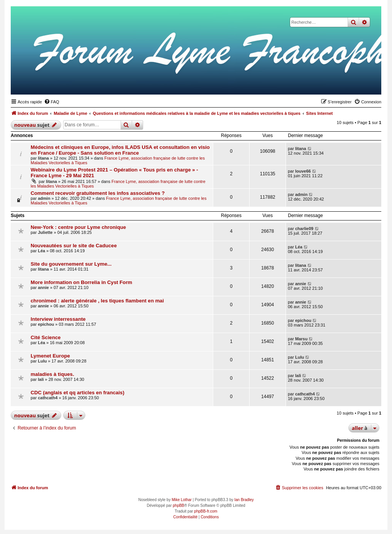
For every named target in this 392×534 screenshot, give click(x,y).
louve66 (303, 171)
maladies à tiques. (52, 374)
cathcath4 (48, 398)
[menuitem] (52, 102)
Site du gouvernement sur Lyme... (71, 264)
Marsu (301, 339)
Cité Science (46, 337)
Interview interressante (58, 319)
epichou (46, 324)
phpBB (178, 505)
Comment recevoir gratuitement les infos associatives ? (98, 193)
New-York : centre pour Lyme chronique (78, 227)
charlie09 (304, 229)
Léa (42, 251)
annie (43, 287)
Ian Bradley (244, 500)
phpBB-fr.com (206, 511)
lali (41, 379)
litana (43, 158)
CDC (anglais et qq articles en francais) (78, 393)
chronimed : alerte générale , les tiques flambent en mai (97, 301)
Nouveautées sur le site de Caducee (74, 246)
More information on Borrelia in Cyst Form (81, 282)
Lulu (42, 361)
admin (44, 198)
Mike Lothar (181, 500)
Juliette (45, 232)
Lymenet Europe (50, 356)
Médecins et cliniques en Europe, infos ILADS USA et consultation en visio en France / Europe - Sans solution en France (120, 150)
